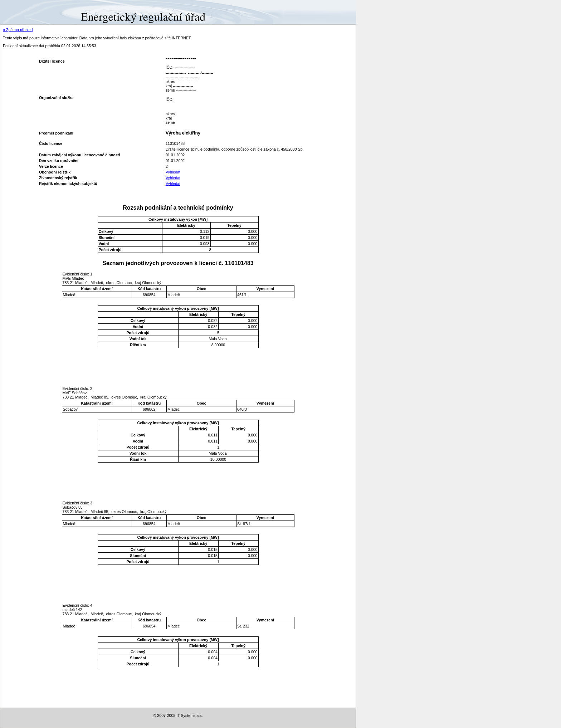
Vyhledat (173, 172)
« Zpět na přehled (18, 30)
